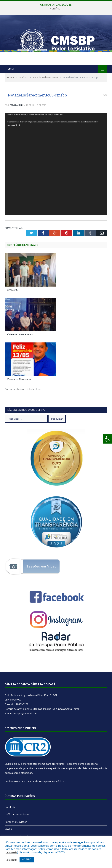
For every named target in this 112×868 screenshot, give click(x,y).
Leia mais (11, 852)
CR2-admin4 (16, 105)
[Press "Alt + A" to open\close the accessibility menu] (107, 439)
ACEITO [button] (27, 859)
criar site (27, 764)
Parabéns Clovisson (19, 379)
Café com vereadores (20, 334)
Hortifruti (55, 9)
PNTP (20, 781)
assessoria (91, 764)
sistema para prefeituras (50, 764)
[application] (56, 164)
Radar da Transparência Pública (46, 781)
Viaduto (9, 829)
